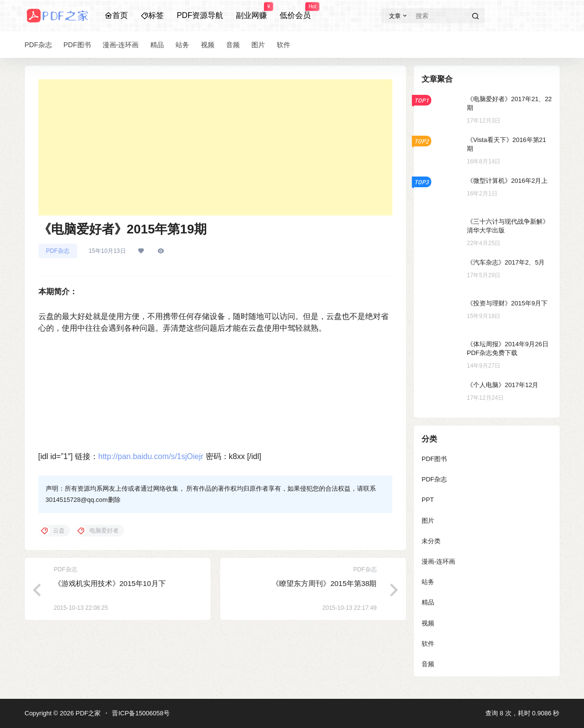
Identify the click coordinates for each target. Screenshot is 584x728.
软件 (428, 644)
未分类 (431, 541)
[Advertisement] (215, 147)
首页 (116, 15)
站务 (428, 582)
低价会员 (295, 11)
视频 (428, 623)
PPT (428, 500)
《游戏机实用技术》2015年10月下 (110, 583)
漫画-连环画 (438, 561)
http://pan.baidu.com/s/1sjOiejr (151, 456)
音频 (428, 664)
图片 (428, 521)
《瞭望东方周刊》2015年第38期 (324, 583)
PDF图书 (434, 459)
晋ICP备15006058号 (141, 713)
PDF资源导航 (200, 15)
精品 (428, 602)
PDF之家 (88, 713)
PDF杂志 (58, 251)
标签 (152, 15)
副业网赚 (251, 11)
